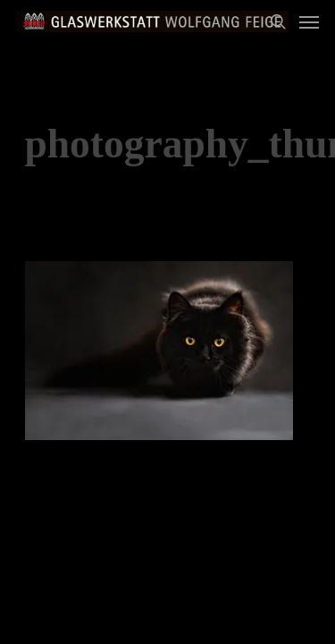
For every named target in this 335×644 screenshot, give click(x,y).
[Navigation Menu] (309, 21)
